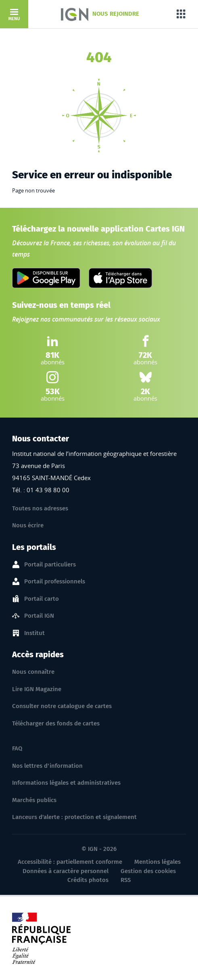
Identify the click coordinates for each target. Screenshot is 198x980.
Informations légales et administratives (66, 783)
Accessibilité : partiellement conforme (70, 862)
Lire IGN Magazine (37, 689)
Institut (34, 633)
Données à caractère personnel (66, 871)
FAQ (17, 748)
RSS (126, 880)
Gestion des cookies (148, 871)
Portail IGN (39, 616)
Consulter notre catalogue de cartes (62, 706)
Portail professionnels (55, 582)
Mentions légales (157, 862)
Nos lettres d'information (47, 766)
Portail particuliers (50, 565)
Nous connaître (33, 672)
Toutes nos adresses (40, 508)
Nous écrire (28, 525)
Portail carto (42, 599)
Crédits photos (88, 880)
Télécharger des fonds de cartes (56, 723)
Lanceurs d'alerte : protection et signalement (74, 817)
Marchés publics (34, 800)
